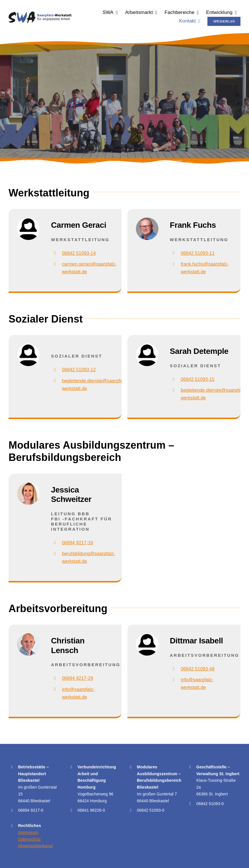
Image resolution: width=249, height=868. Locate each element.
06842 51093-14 (79, 253)
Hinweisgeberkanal (35, 846)
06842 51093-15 (198, 379)
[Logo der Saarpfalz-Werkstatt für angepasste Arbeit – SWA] (40, 14)
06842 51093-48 (198, 669)
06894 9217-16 (77, 543)
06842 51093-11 (198, 253)
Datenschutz (30, 839)
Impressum (28, 832)
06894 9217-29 (77, 678)
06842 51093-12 (79, 370)
